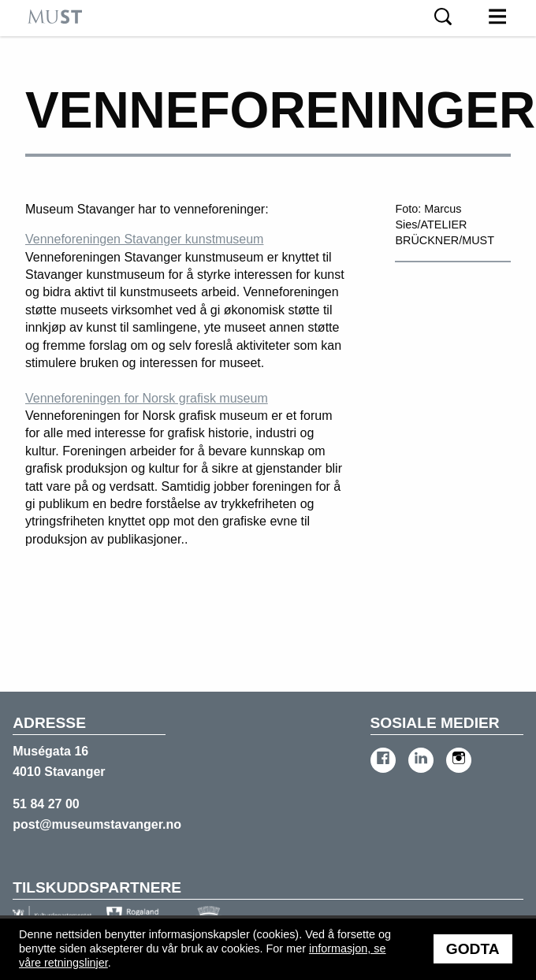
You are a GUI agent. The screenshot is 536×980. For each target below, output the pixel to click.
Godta (473, 949)
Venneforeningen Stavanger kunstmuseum (144, 239)
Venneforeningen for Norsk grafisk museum (147, 398)
